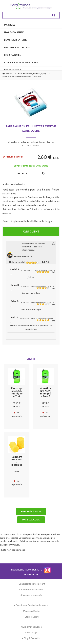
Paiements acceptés (32, 595)
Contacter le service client (32, 584)
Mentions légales (32, 611)
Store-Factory (32, 617)
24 (45, 407)
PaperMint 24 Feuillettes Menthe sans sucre (31, 129)
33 (45, 403)
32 (17, 403)
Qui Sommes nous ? (32, 627)
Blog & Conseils (32, 638)
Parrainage (32, 633)
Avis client (31, 232)
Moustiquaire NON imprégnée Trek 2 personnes (45, 392)
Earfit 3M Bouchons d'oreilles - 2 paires (17, 461)
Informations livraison (32, 590)
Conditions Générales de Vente (32, 605)
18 (17, 407)
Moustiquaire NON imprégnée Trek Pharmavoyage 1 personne (17, 392)
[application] (54, 636)
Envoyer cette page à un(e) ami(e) (31, 166)
